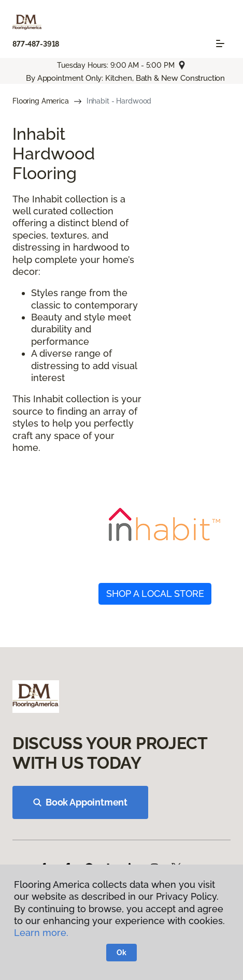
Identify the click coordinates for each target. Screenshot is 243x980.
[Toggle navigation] (220, 43)
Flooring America (41, 101)
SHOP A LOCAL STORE (155, 594)
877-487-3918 (36, 44)
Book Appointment (80, 802)
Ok (121, 953)
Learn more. (41, 933)
